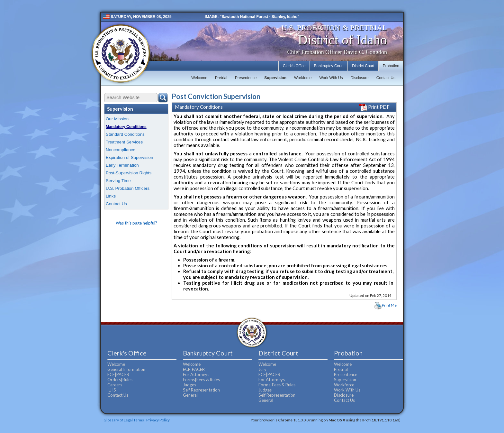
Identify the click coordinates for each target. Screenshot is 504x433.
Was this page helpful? (136, 223)
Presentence (246, 78)
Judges (189, 385)
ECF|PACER (118, 374)
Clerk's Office (294, 66)
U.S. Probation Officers (128, 188)
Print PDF (374, 107)
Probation (391, 66)
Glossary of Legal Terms (124, 420)
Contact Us (386, 78)
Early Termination (122, 165)
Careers (115, 385)
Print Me (389, 305)
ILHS (112, 390)
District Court (363, 66)
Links (111, 196)
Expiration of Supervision (129, 157)
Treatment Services (124, 142)
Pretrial (221, 78)
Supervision (275, 78)
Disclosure (360, 78)
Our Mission (117, 119)
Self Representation (201, 390)
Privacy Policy (158, 420)
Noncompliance (121, 150)
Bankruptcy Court (329, 66)
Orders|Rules (120, 380)
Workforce (303, 78)
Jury (262, 369)
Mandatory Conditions (126, 127)
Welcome (199, 78)
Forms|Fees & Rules (201, 380)
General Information (126, 369)
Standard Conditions (125, 134)
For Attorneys (196, 374)
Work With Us (331, 78)
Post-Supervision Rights (129, 173)
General (190, 395)
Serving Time (118, 181)
